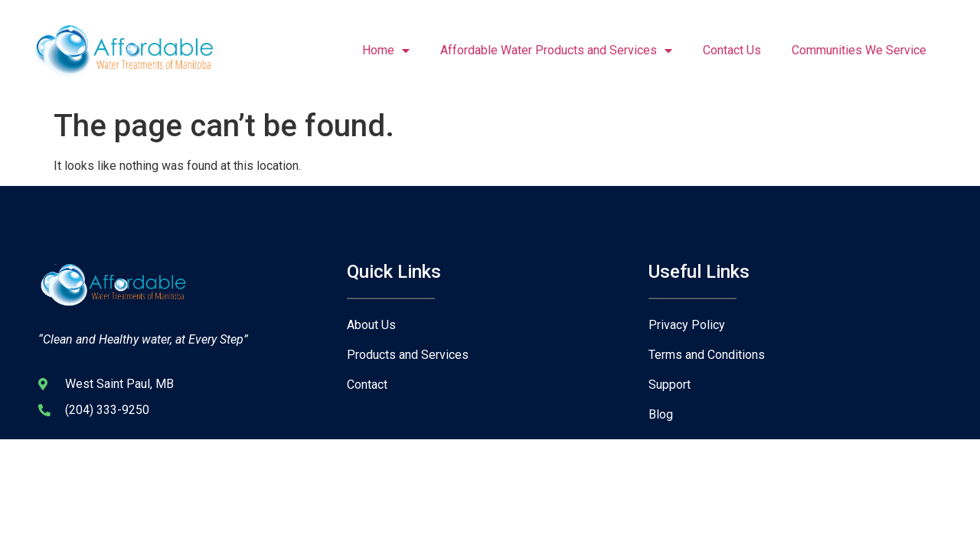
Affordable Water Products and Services (556, 51)
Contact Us (732, 50)
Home (386, 51)
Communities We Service (859, 50)
